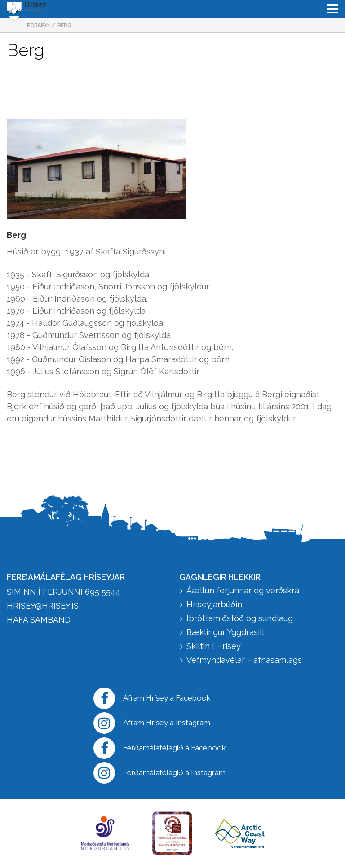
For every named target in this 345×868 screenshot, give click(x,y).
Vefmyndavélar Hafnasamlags (245, 660)
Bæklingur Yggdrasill (225, 632)
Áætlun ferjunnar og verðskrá (243, 590)
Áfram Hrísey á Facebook (152, 698)
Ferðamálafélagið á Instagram (159, 773)
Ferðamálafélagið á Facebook (160, 748)
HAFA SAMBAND (39, 620)
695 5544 (103, 592)
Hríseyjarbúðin (214, 604)
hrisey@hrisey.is (43, 606)
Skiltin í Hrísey (214, 646)
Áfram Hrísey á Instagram (152, 723)
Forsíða (38, 26)
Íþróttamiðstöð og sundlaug (240, 618)
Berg (64, 26)
